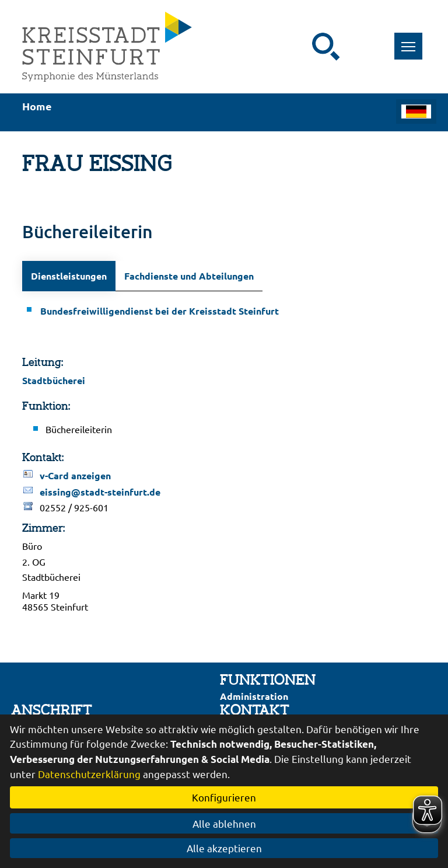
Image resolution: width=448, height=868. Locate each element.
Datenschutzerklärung (89, 774)
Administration (254, 696)
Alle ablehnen (224, 823)
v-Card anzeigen (75, 475)
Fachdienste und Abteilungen (189, 276)
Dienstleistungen (69, 276)
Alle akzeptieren (224, 848)
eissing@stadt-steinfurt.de (100, 492)
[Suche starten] (326, 47)
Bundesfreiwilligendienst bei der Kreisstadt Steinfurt (160, 311)
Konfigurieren (224, 797)
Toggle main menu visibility (412, 40)
